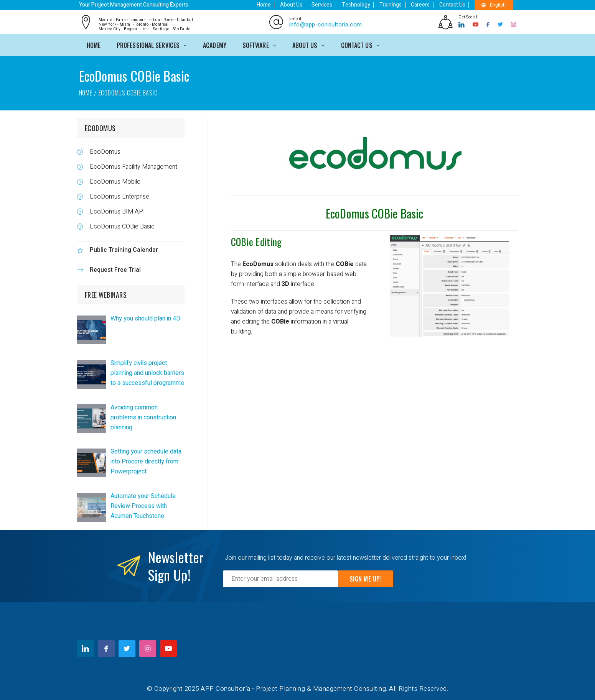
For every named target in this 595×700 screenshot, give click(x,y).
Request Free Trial (114, 268)
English (494, 5)
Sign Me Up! (366, 577)
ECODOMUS (100, 127)
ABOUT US (305, 43)
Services (333, 5)
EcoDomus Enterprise (118, 195)
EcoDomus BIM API (116, 210)
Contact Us (455, 5)
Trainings (397, 5)
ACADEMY (215, 43)
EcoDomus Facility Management (132, 165)
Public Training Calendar (122, 248)
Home (278, 5)
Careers (425, 5)
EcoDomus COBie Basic (121, 225)
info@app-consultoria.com (325, 24)
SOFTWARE (256, 43)
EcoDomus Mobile (114, 180)
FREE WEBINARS (106, 293)
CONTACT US (357, 43)
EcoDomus (104, 150)
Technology (364, 5)
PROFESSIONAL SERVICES (148, 43)
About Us (304, 5)
